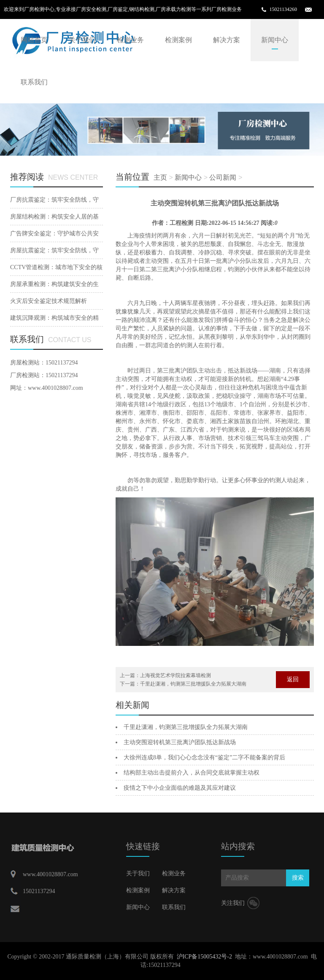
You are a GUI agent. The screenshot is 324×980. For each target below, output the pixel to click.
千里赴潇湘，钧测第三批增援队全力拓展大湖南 (193, 684)
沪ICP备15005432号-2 (204, 957)
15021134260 (283, 9)
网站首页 (34, 40)
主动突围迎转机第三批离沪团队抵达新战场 (180, 742)
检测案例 (178, 40)
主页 (160, 177)
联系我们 (34, 82)
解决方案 (227, 40)
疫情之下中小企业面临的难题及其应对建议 (180, 788)
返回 (293, 679)
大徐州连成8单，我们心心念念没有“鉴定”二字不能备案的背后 (204, 757)
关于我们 (82, 40)
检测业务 (130, 40)
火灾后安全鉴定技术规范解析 (49, 301)
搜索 (298, 878)
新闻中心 (275, 40)
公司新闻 (223, 177)
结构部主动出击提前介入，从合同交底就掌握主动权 (192, 773)
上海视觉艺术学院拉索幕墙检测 (175, 675)
